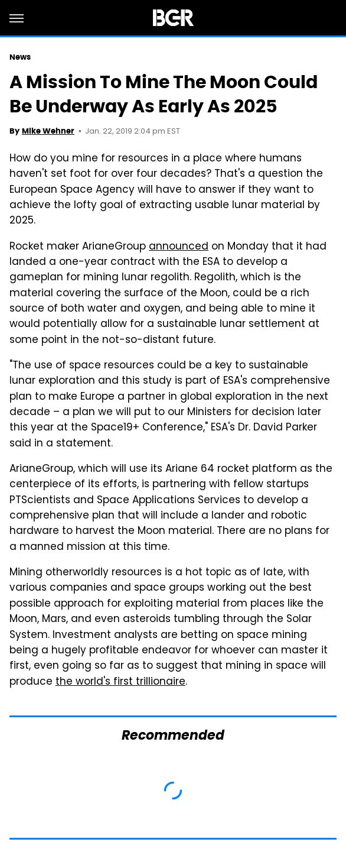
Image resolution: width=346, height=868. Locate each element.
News (20, 57)
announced (179, 247)
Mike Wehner (48, 131)
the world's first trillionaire (120, 682)
